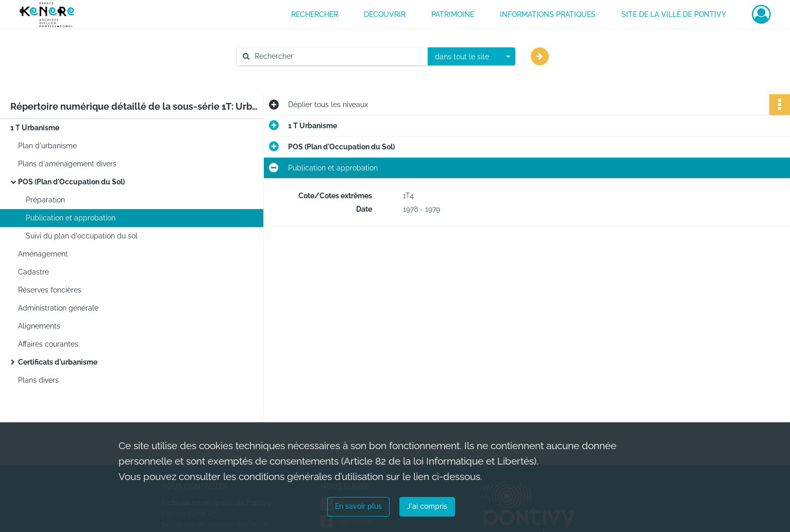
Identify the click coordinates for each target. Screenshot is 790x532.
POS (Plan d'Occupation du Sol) (71, 182)
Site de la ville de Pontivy (674, 14)
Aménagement (43, 254)
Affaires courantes (48, 344)
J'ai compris (427, 506)
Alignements (39, 326)
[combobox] (472, 57)
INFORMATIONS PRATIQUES (548, 14)
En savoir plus (358, 506)
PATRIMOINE (453, 14)
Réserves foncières (50, 290)
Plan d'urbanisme (47, 146)
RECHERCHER (315, 14)
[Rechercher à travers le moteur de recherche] (338, 56)
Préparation (45, 200)
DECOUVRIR (385, 14)
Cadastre (33, 272)
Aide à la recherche (276, 74)
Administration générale (58, 308)
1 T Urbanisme (35, 128)
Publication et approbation (71, 218)
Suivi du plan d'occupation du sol (82, 236)
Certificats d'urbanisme (58, 362)
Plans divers (38, 380)
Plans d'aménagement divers (67, 164)
